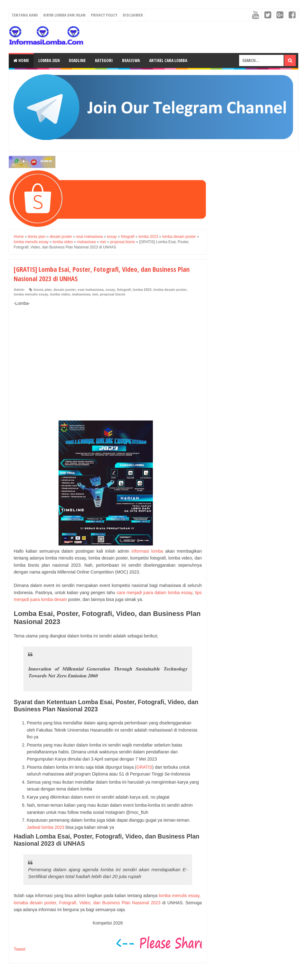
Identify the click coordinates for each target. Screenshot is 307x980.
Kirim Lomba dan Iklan (64, 15)
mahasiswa (81, 294)
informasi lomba (147, 551)
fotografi (124, 290)
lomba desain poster (170, 290)
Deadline (77, 60)
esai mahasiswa (91, 290)
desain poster (65, 290)
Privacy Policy (104, 15)
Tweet (19, 949)
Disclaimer (133, 15)
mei (95, 294)
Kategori (104, 60)
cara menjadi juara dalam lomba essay (155, 593)
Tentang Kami (25, 15)
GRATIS (144, 767)
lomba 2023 (142, 290)
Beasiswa (131, 60)
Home (21, 60)
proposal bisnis (113, 294)
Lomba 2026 (49, 60)
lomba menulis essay (31, 294)
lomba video (60, 294)
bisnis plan (43, 290)
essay (110, 290)
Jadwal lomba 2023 (46, 827)
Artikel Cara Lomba (168, 60)
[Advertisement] (108, 357)
